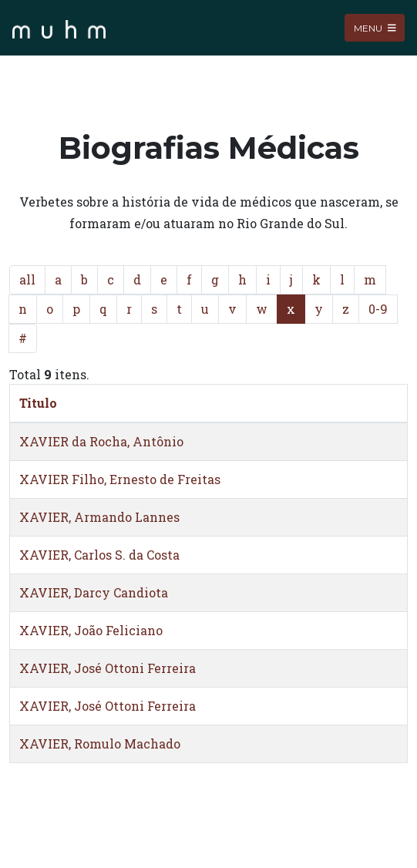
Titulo (38, 403)
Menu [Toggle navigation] (375, 27)
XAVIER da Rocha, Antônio (101, 441)
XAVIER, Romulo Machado (100, 744)
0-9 (378, 309)
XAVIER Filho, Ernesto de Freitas (120, 479)
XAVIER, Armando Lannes (99, 517)
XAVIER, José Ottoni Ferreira (108, 668)
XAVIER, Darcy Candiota (94, 592)
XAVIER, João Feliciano (91, 630)
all (27, 279)
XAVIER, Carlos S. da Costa (99, 555)
